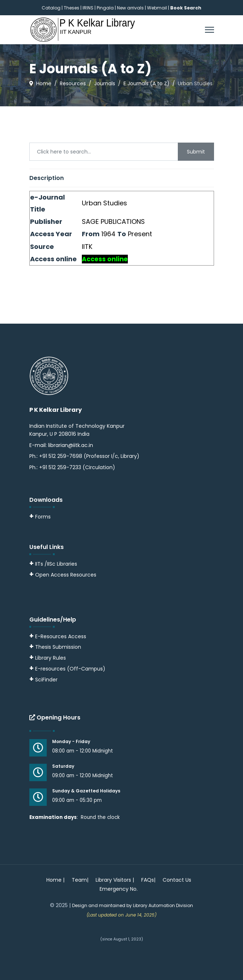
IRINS (89, 8)
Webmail (157, 8)
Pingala (105, 8)
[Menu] (210, 30)
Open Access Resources (66, 575)
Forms (40, 517)
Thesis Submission (58, 647)
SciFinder (43, 680)
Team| (80, 880)
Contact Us (177, 880)
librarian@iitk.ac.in (71, 445)
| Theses (70, 8)
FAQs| (148, 880)
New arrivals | (132, 8)
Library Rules (48, 658)
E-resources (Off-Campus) (70, 669)
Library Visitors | (115, 880)
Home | (55, 880)
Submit (196, 152)
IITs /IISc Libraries (56, 564)
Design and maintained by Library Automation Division (133, 905)
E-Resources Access (61, 636)
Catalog (51, 8)
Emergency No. (119, 889)
